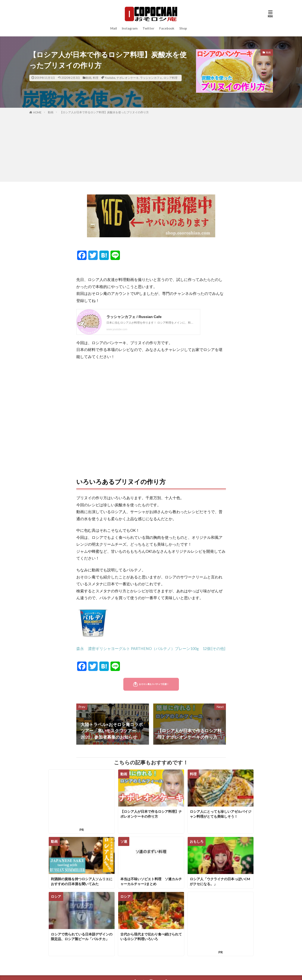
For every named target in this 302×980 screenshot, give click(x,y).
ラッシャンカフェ (151, 78)
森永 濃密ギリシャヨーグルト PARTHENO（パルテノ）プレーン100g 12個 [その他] (151, 649)
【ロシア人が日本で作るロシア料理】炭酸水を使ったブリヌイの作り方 (104, 112)
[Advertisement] (151, 147)
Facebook (167, 28)
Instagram (130, 28)
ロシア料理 (170, 78)
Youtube (110, 78)
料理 (96, 78)
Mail (114, 28)
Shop (183, 28)
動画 (89, 78)
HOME (37, 112)
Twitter (148, 28)
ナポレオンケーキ (128, 78)
